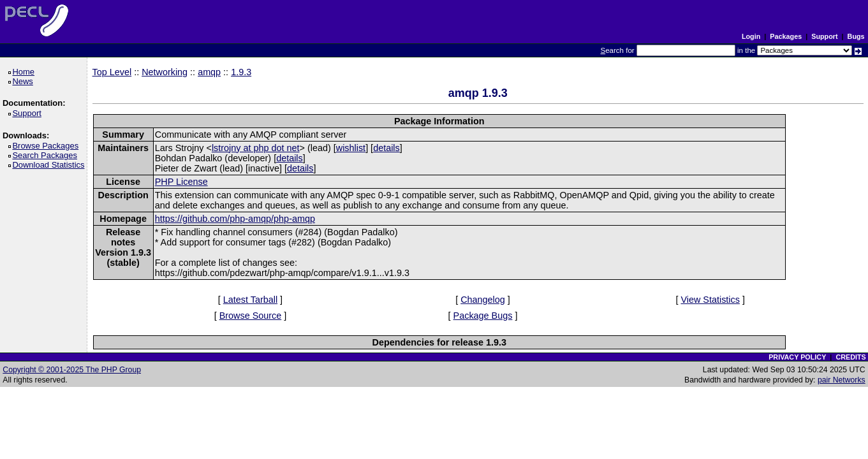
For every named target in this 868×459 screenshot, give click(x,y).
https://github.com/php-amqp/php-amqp (235, 219)
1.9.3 (241, 72)
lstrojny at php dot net (256, 148)
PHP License (181, 182)
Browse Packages (48, 146)
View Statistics (710, 300)
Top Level (112, 72)
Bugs (856, 36)
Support (824, 36)
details (386, 148)
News (25, 81)
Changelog (483, 300)
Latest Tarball (250, 300)
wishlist (351, 148)
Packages (786, 36)
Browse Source (251, 316)
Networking (165, 72)
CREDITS (850, 357)
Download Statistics (50, 165)
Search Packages (47, 155)
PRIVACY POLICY (797, 357)
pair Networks (842, 380)
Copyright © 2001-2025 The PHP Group (72, 370)
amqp (209, 72)
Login (751, 36)
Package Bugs (483, 316)
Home (25, 72)
